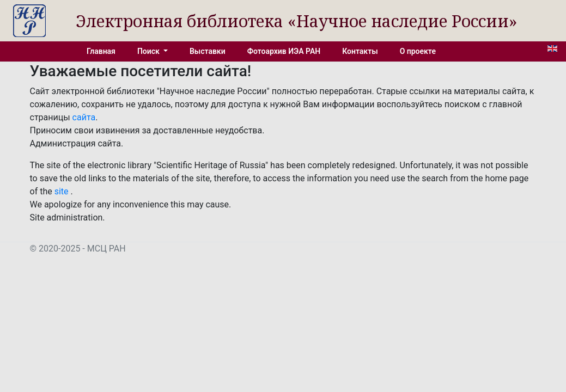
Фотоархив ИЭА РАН (284, 51)
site (63, 191)
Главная (101, 51)
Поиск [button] (149, 51)
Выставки (208, 51)
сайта (84, 117)
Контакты (360, 51)
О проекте (418, 51)
